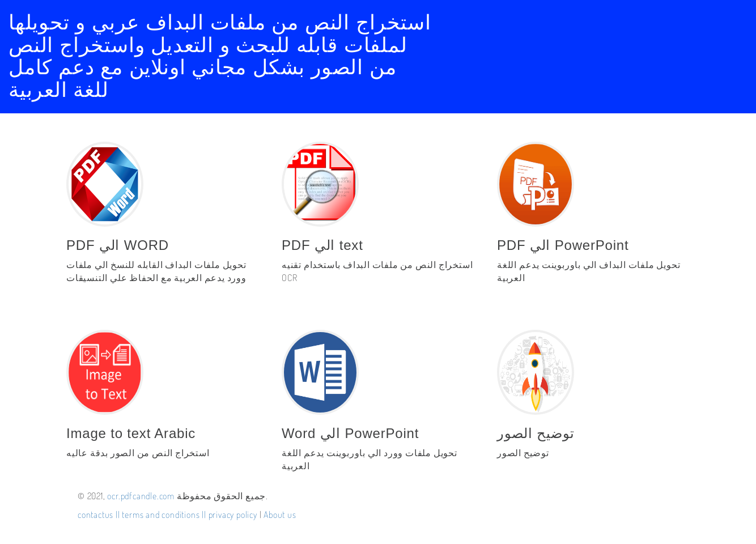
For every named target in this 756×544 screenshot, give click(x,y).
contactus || (99, 515)
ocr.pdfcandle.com (141, 496)
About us (280, 515)
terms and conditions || (165, 515)
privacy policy (234, 515)
